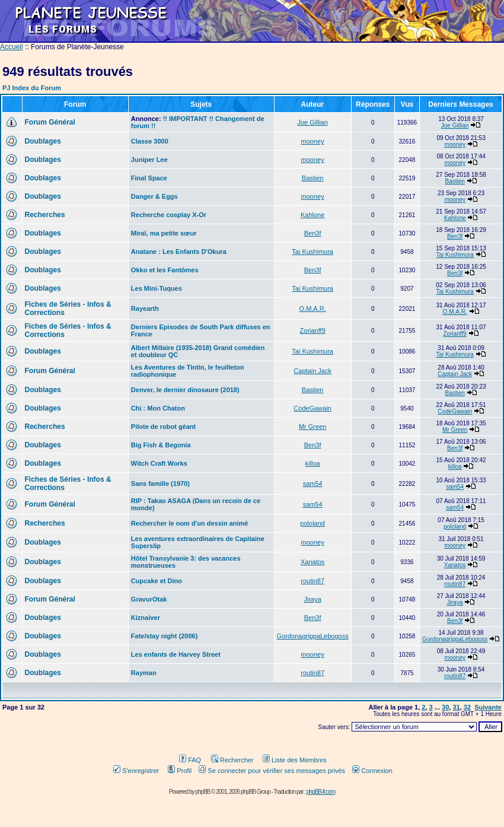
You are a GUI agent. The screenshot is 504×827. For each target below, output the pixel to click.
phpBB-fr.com (321, 792)
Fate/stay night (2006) (164, 636)
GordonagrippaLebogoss (313, 636)
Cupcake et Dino (157, 581)
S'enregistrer (136, 771)
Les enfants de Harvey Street (176, 654)
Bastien (313, 178)
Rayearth (145, 308)
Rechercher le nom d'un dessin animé (190, 523)
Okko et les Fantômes (165, 270)
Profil (180, 771)
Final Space (149, 178)
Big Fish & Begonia (161, 445)
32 (467, 707)
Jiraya (312, 599)
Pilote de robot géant (163, 427)
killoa (313, 463)
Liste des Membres (295, 760)
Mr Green (312, 427)
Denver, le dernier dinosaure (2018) (185, 390)
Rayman (144, 673)
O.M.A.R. (313, 308)
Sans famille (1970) (160, 484)
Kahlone (312, 215)
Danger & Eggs (154, 196)
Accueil (12, 47)
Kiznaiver (146, 618)
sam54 (313, 484)
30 (445, 707)
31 (456, 707)
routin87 (312, 581)
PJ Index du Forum (32, 88)
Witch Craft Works (159, 463)
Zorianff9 (313, 330)
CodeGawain (312, 408)
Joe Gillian (312, 122)
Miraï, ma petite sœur (164, 233)
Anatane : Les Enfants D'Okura (179, 252)
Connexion (372, 771)
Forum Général (50, 122)
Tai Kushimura (312, 252)
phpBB (202, 792)
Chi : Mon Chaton (158, 408)
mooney (313, 141)
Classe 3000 (150, 141)
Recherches (45, 215)
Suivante (488, 707)
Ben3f (313, 233)
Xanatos (312, 562)
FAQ (190, 760)
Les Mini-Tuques (157, 288)
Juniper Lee (149, 160)
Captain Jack (312, 371)
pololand (312, 523)
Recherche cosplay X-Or (169, 215)
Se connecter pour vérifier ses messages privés (272, 771)
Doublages (43, 141)
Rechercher (232, 760)
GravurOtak (149, 599)
